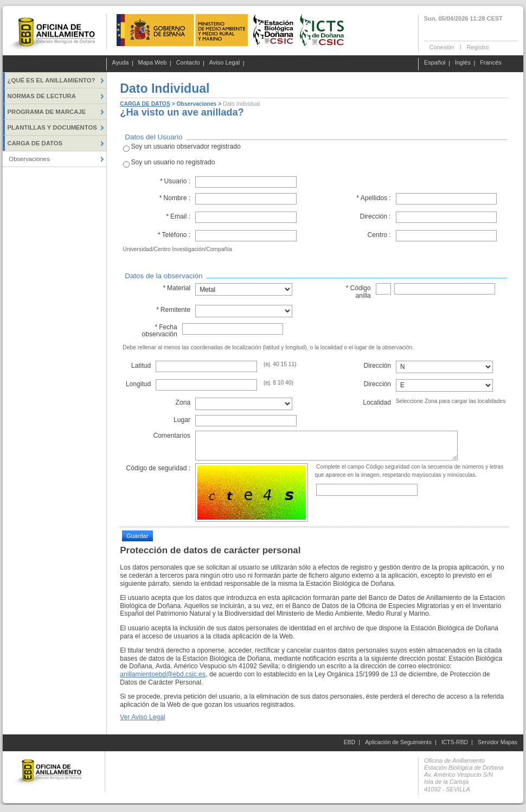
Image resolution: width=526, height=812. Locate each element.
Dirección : (375, 216)
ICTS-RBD (455, 742)
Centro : (379, 235)
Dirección (378, 366)
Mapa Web (153, 63)
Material (177, 288)
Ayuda (121, 63)
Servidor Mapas (498, 742)
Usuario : (175, 181)
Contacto (188, 63)
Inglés (463, 63)
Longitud (139, 384)
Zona (183, 402)
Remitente (173, 310)
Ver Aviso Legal (142, 717)
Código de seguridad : (158, 468)
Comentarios (172, 436)
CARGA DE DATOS (145, 104)
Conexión (442, 47)
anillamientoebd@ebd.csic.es (163, 674)
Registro (477, 47)
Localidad (377, 402)
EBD (349, 742)
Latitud (141, 366)
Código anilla (358, 292)
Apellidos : (374, 198)
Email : (178, 216)
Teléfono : (174, 235)
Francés (491, 63)
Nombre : (175, 198)
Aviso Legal (225, 63)
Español (435, 63)
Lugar (182, 420)
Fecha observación (159, 331)
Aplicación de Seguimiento (398, 742)
